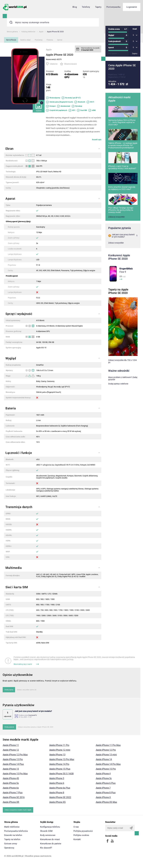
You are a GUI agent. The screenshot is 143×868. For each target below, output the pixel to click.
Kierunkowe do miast (50, 841)
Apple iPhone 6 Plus (106, 785)
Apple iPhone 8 (57, 794)
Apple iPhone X (103, 799)
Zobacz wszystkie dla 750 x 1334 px (122, 376)
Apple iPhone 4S (11, 780)
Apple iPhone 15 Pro (106, 770)
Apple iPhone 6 (57, 785)
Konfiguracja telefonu (50, 829)
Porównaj (39, 40)
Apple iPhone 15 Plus (60, 770)
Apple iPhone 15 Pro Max (15, 775)
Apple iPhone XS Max (106, 804)
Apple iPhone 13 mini (106, 756)
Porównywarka (113, 7)
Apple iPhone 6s (11, 789)
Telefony (86, 7)
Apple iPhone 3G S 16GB (61, 775)
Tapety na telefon (12, 841)
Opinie (60, 40)
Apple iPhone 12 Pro (106, 751)
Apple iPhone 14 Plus (13, 766)
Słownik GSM (46, 833)
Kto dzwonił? (46, 849)
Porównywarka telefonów (16, 833)
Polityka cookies (81, 837)
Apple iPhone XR (11, 804)
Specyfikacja (11, 40)
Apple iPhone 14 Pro (59, 766)
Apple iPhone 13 (57, 756)
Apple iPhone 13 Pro (13, 761)
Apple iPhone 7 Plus (13, 794)
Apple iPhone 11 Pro (59, 747)
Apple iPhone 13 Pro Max (62, 761)
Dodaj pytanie (10, 728)
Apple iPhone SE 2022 (60, 799)
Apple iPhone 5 (57, 780)
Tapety (98, 7)
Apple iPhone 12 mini (60, 751)
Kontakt (77, 841)
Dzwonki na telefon (13, 837)
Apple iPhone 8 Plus (106, 794)
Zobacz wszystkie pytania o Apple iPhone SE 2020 (38, 728)
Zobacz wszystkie (116, 257)
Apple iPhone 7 (103, 789)
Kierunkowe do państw (51, 845)
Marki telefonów (12, 829)
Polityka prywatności (83, 833)
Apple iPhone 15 (11, 770)
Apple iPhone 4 (103, 775)
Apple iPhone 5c (104, 780)
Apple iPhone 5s (11, 785)
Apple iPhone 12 (11, 751)
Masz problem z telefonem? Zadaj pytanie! (123, 393)
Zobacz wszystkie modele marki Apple (19, 811)
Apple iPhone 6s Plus (60, 789)
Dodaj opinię (9, 690)
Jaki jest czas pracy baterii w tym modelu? (123, 250)
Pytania (50, 40)
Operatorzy (9, 849)
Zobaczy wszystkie (116, 231)
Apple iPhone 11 (11, 747)
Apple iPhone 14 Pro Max (108, 766)
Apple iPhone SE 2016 (14, 799)
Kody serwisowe (48, 837)
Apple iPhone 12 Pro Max (15, 756)
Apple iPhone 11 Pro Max (108, 747)
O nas (76, 829)
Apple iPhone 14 (104, 761)
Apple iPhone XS (57, 804)
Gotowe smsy (11, 845)
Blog (75, 7)
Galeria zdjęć (25, 40)
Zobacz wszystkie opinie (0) (29, 690)
